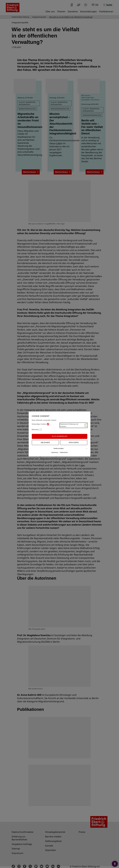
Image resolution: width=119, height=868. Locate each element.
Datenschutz (64, 452)
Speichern (74, 443)
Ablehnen (45, 443)
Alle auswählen (59, 436)
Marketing (37, 430)
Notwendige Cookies (40, 424)
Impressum (55, 452)
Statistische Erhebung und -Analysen (74, 425)
